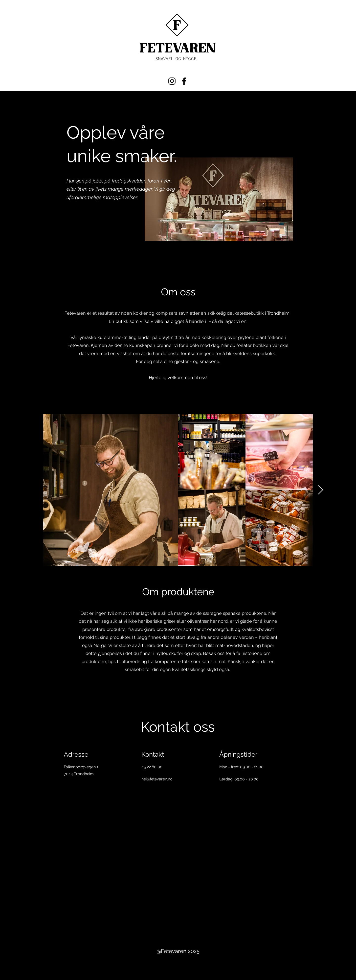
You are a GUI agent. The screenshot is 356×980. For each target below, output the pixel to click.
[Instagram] (172, 81)
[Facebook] (184, 81)
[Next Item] (321, 490)
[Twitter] (153, 815)
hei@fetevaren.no (157, 779)
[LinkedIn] (162, 815)
